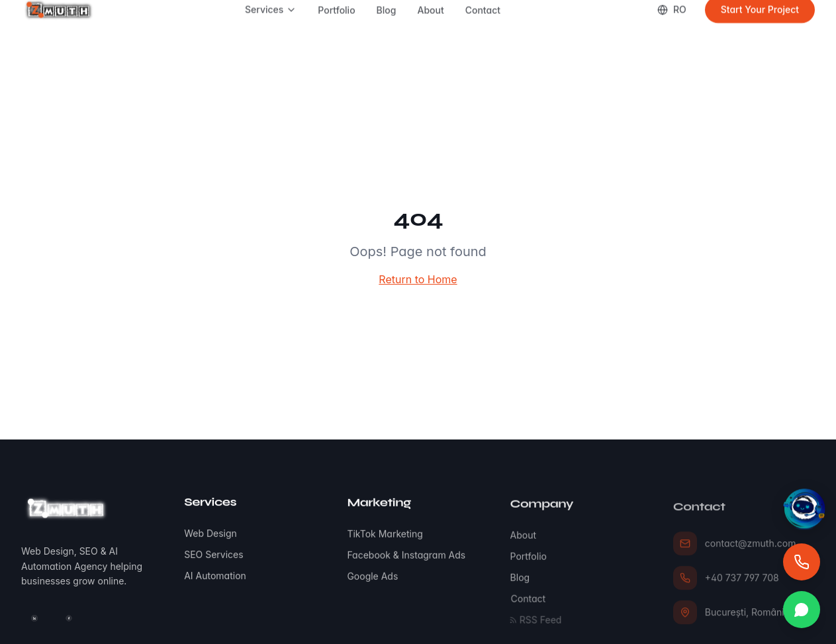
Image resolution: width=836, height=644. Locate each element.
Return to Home (418, 279)
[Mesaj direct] (802, 610)
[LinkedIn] (34, 619)
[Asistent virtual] (804, 510)
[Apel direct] (802, 562)
